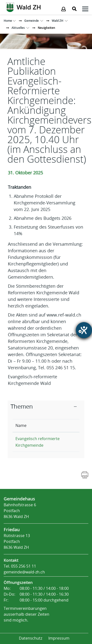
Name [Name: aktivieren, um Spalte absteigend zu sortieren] (21, 426)
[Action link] (23, 7)
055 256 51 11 (24, 566)
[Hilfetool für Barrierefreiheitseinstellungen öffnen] (84, 330)
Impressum (59, 638)
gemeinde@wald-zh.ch (24, 572)
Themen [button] (22, 407)
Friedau (12, 529)
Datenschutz (31, 638)
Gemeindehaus (19, 499)
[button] (32, 21)
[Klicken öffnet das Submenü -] (85, 10)
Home (8, 21)
